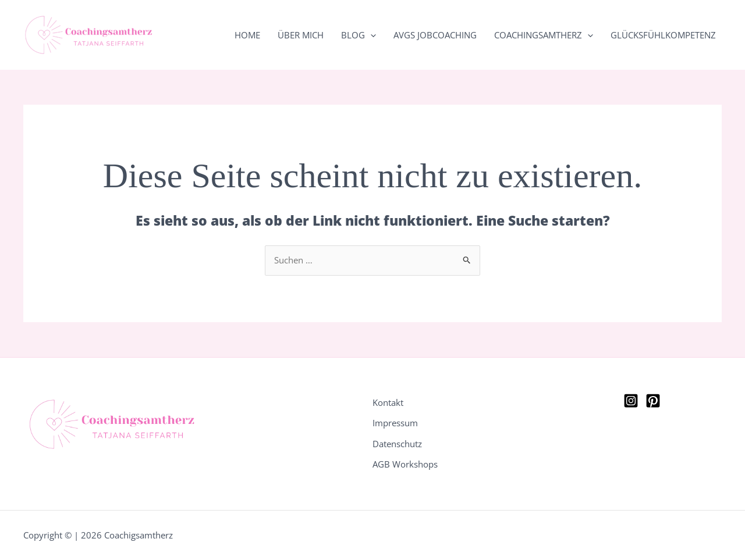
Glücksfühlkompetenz (663, 35)
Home (247, 35)
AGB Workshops (405, 464)
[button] (370, 35)
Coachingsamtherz (544, 35)
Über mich (301, 35)
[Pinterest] (653, 401)
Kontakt (388, 402)
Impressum (395, 423)
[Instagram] (631, 401)
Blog (359, 35)
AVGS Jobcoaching (435, 35)
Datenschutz (397, 444)
